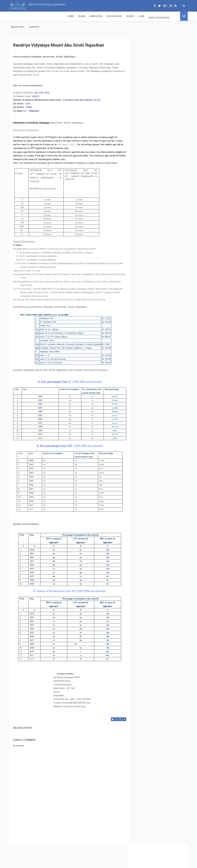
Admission (40, 16)
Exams (25, 16)
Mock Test (124, 16)
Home (14, 16)
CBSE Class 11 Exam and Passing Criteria (157, 121)
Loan (85, 16)
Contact (140, 16)
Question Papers (103, 16)
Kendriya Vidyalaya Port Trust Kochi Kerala (158, 186)
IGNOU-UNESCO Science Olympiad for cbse (158, 192)
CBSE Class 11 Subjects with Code (154, 152)
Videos (74, 16)
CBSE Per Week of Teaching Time (153, 136)
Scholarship (58, 16)
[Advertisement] (68, 808)
